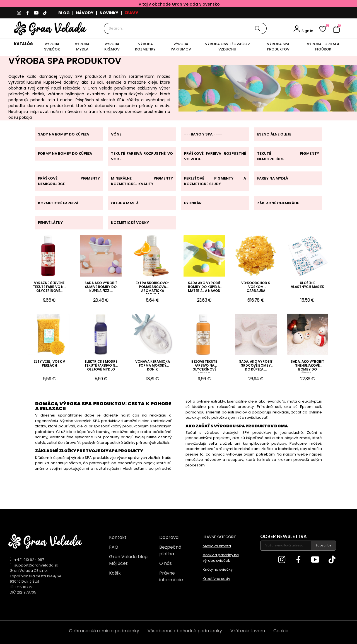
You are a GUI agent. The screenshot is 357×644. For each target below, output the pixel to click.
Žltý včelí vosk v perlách (49, 364)
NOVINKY (109, 13)
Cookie (281, 631)
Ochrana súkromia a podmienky (104, 631)
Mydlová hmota (217, 546)
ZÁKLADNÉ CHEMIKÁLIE (278, 203)
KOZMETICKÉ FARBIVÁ (58, 203)
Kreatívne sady (216, 579)
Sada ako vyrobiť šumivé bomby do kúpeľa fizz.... (101, 287)
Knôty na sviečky (218, 569)
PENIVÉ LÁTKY (50, 223)
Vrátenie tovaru (248, 631)
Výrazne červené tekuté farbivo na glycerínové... (49, 287)
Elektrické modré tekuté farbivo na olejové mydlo (101, 366)
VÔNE (116, 134)
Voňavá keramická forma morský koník (153, 366)
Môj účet (118, 563)
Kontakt (118, 537)
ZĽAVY (131, 13)
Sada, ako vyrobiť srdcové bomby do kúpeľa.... (256, 366)
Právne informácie (171, 576)
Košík (115, 573)
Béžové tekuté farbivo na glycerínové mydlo (204, 366)
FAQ (114, 547)
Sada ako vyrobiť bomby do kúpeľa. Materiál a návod (204, 287)
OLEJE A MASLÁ (125, 203)
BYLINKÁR (193, 203)
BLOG (64, 13)
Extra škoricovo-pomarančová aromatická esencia (153, 287)
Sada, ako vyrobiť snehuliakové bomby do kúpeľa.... (307, 366)
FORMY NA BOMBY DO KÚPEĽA (65, 153)
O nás (166, 563)
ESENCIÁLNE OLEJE (274, 134)
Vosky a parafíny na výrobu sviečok (221, 558)
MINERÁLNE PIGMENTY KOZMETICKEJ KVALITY (142, 181)
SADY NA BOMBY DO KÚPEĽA (63, 134)
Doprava (169, 537)
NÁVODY (85, 13)
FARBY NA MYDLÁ (273, 178)
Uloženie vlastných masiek (307, 285)
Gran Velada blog (128, 557)
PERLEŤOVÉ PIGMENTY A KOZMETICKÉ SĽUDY (215, 181)
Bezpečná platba (170, 550)
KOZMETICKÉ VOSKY (130, 223)
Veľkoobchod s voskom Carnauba (256, 287)
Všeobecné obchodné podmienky (185, 631)
